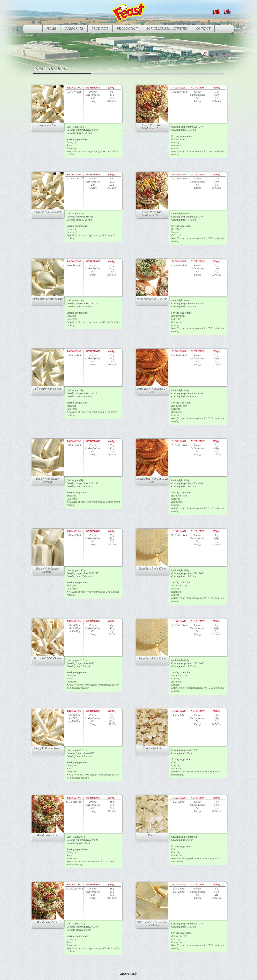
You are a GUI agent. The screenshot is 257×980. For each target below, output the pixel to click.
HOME (51, 28)
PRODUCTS (100, 28)
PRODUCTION (127, 28)
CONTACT (203, 28)
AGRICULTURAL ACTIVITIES (167, 28)
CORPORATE (74, 28)
